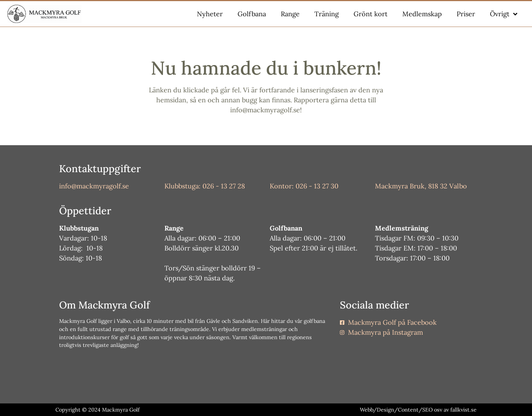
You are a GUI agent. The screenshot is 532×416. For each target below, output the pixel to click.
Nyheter (210, 14)
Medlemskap (422, 14)
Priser (466, 14)
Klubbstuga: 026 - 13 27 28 (205, 186)
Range (290, 14)
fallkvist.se (463, 410)
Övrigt (504, 14)
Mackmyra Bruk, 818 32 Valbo (421, 186)
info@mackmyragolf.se (94, 186)
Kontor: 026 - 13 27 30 (304, 186)
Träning (327, 14)
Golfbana (252, 14)
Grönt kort (371, 14)
